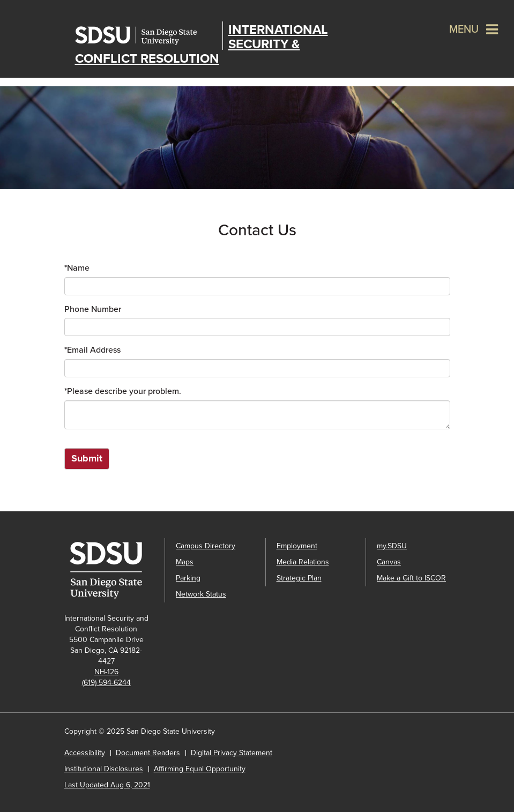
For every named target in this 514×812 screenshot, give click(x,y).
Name (77, 268)
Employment (297, 546)
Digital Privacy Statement (232, 753)
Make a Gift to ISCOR (411, 578)
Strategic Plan (299, 578)
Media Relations (303, 562)
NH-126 (106, 672)
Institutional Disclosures (104, 769)
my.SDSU (392, 546)
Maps (185, 562)
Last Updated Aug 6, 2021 (107, 785)
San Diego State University (146, 36)
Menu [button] (464, 29)
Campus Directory (206, 546)
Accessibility (85, 753)
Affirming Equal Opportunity (200, 769)
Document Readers (148, 753)
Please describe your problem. (123, 391)
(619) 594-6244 (106, 683)
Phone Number (93, 309)
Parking (188, 578)
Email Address (92, 350)
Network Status (201, 594)
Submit (87, 458)
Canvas (389, 562)
